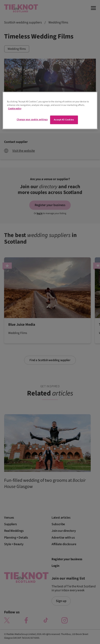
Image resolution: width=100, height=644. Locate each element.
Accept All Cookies (64, 120)
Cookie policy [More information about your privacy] (15, 109)
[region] (50, 110)
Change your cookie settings (32, 120)
